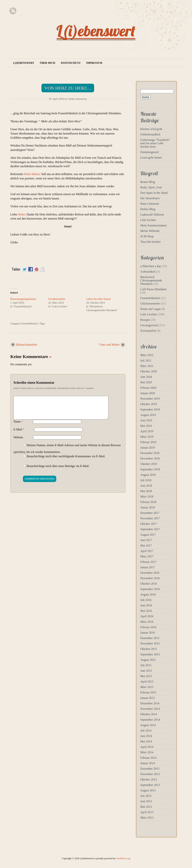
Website (18, 442)
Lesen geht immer (151, 158)
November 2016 (150, 578)
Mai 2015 (146, 676)
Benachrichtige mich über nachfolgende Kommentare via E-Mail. (66, 461)
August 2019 (148, 415)
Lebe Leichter (149, 314)
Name (18, 426)
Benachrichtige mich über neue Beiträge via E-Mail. (58, 470)
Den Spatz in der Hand (154, 193)
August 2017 (148, 535)
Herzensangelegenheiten (23, 299)
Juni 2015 (146, 671)
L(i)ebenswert (96, 31)
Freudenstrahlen (57, 299)
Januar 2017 (148, 567)
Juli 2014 (146, 731)
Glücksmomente (150, 303)
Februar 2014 (148, 758)
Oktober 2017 (149, 524)
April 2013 (147, 812)
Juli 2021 (146, 361)
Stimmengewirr (150, 152)
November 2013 (150, 774)
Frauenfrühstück (29, 324)
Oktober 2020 (149, 371)
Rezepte (145, 320)
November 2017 (150, 518)
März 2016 (147, 622)
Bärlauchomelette (27, 345)
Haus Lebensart (150, 204)
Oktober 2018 (149, 464)
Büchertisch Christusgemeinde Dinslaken (151, 280)
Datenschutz (71, 63)
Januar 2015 (148, 698)
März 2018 (147, 497)
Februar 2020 (148, 388)
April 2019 (147, 431)
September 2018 (150, 469)
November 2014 (150, 709)
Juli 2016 (146, 600)
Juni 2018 (146, 486)
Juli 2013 (146, 796)
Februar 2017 (148, 562)
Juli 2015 (146, 665)
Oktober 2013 (149, 780)
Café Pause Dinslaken (154, 289)
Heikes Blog (148, 209)
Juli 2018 (146, 480)
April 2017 (147, 551)
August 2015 (148, 660)
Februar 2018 (148, 502)
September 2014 (150, 720)
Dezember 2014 (150, 703)
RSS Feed (13, 11)
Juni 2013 (146, 801)
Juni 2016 (146, 605)
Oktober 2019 (149, 404)
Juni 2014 (146, 736)
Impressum (94, 63)
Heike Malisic (32, 174)
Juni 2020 (146, 377)
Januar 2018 (148, 507)
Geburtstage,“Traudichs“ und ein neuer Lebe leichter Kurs (155, 143)
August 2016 (148, 595)
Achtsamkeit (148, 272)
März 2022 (147, 355)
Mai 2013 (146, 807)
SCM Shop (147, 236)
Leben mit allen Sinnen (98, 299)
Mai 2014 (146, 741)
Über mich (47, 63)
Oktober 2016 (149, 584)
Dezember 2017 (150, 513)
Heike (21, 214)
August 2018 (148, 475)
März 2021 (147, 366)
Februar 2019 (148, 442)
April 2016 (147, 616)
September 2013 (150, 785)
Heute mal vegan (151, 309)
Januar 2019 (148, 448)
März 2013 (147, 818)
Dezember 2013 (150, 769)
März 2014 (147, 752)
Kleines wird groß (151, 129)
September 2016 (150, 589)
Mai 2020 (146, 382)
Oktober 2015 (149, 649)
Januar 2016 (148, 633)
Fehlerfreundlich (150, 134)
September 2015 (150, 654)
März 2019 (147, 437)
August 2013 (148, 790)
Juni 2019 (146, 420)
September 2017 (150, 529)
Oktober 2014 (149, 714)
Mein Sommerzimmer (154, 225)
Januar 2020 (148, 393)
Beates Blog (148, 182)
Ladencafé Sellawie (152, 215)
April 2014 (147, 747)
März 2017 (147, 556)
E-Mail (19, 434)
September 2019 (150, 410)
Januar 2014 (148, 763)
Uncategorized (149, 325)
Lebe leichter (148, 220)
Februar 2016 (148, 627)
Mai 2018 (146, 491)
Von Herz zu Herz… (68, 88)
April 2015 (147, 682)
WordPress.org (123, 858)
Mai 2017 (146, 546)
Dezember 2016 (150, 573)
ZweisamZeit (148, 331)
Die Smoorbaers (150, 198)
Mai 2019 (146, 426)
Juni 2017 (146, 540)
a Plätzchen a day (151, 266)
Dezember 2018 (150, 453)
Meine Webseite (150, 231)
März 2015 (147, 687)
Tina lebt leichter (151, 242)
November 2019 (150, 399)
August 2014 (148, 725)
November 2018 (150, 458)
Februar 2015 (148, 692)
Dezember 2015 (150, 638)
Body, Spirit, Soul (151, 187)
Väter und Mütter (109, 345)
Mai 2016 (146, 611)
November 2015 (150, 643)
